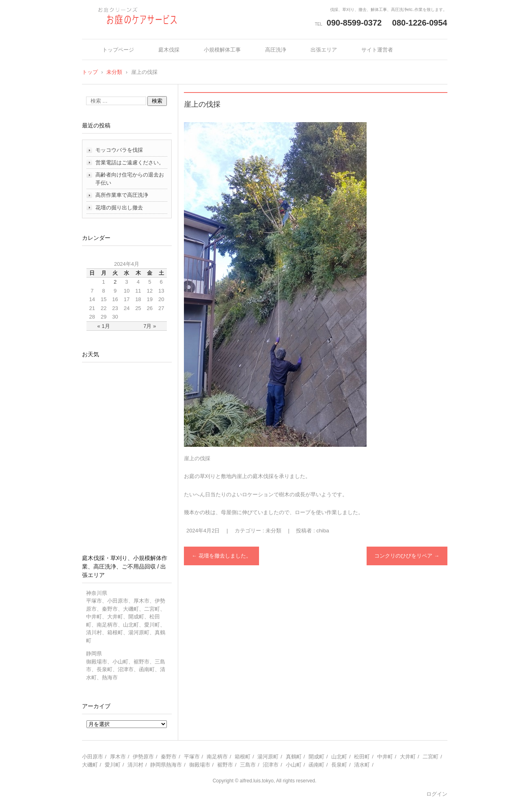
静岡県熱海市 (166, 765)
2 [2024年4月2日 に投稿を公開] (115, 282)
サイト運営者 (377, 50)
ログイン (437, 794)
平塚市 (192, 757)
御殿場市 (200, 765)
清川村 (135, 765)
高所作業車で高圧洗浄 (122, 195)
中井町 (385, 757)
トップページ (118, 50)
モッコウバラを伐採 (119, 150)
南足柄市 (217, 757)
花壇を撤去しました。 (221, 556)
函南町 (316, 765)
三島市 (248, 765)
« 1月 (104, 326)
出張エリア (324, 50)
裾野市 (225, 765)
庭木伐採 (169, 50)
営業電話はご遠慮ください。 (130, 163)
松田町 (362, 757)
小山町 (294, 765)
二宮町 (431, 757)
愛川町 (113, 765)
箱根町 (243, 757)
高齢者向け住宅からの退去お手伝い (130, 179)
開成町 (316, 757)
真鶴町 (294, 757)
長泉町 (339, 765)
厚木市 (118, 757)
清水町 (362, 765)
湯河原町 (268, 757)
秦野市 (169, 757)
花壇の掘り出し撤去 (119, 208)
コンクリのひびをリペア (407, 556)
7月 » (150, 326)
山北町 (339, 757)
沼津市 (271, 765)
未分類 (273, 531)
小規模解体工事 (222, 50)
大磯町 (90, 765)
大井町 (408, 757)
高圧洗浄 (276, 50)
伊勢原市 (143, 757)
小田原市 (93, 757)
